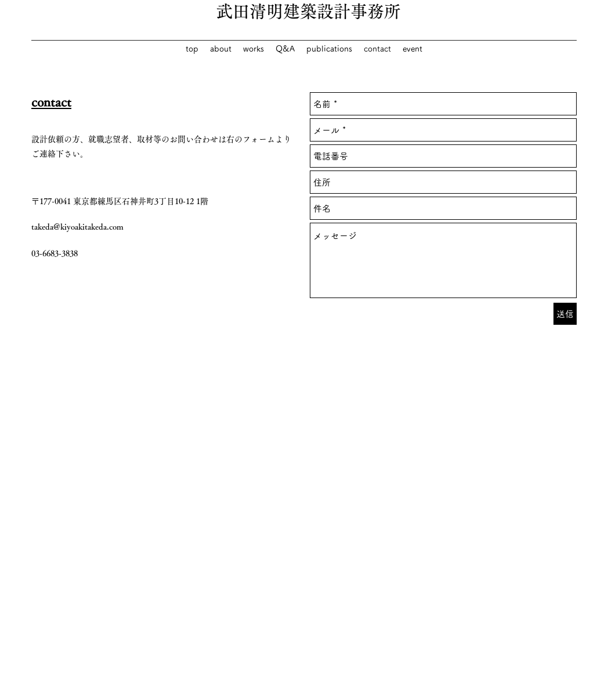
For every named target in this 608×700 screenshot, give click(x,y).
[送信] (565, 314)
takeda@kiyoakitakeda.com (77, 227)
